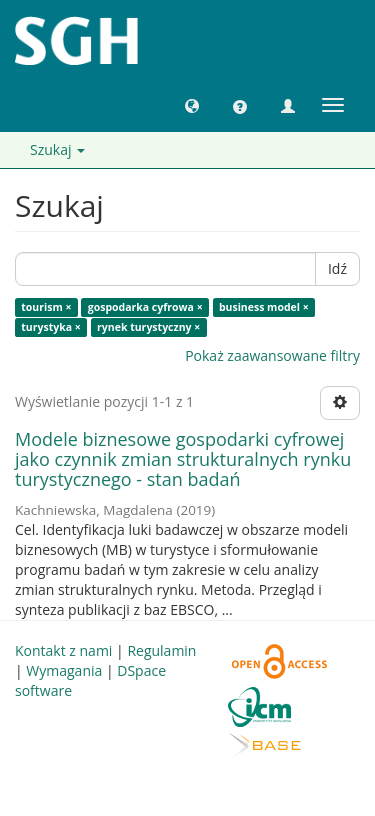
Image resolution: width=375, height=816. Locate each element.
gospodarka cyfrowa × (145, 307)
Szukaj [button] (57, 149)
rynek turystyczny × (148, 327)
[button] (192, 105)
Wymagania (64, 670)
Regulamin (161, 650)
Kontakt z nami (63, 650)
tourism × (46, 307)
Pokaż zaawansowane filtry (272, 355)
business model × (264, 307)
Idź (337, 268)
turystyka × (51, 327)
